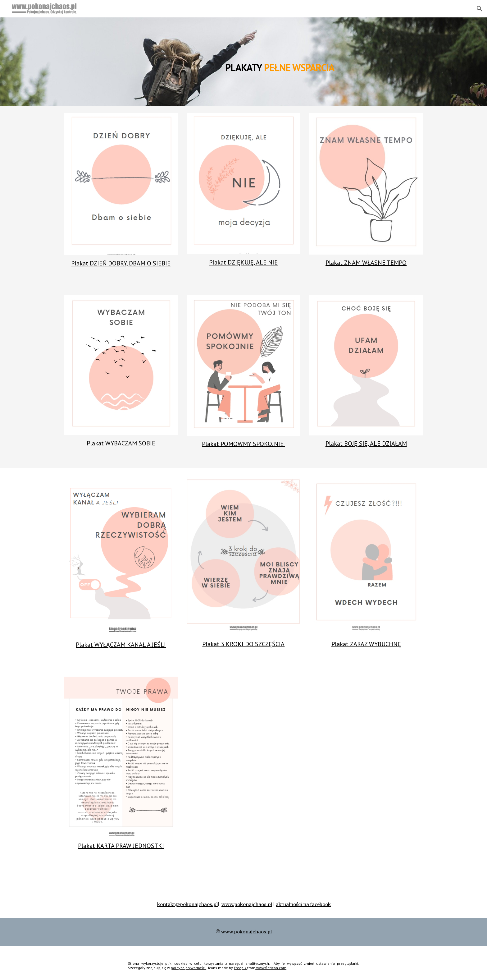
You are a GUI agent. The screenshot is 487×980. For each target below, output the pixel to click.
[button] (480, 9)
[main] (274, 61)
